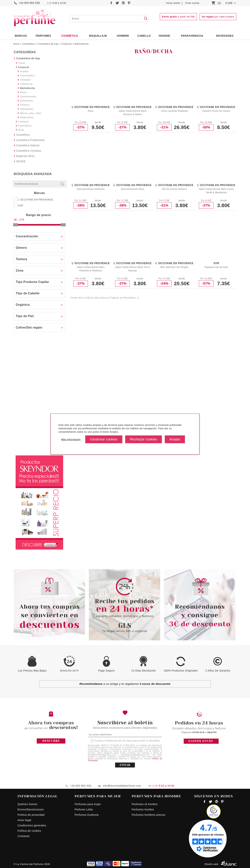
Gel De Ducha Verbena (174, 189)
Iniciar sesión (173, 3)
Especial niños (25, 156)
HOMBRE (123, 36)
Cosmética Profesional (30, 140)
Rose (91, 111)
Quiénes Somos (27, 804)
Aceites (24, 71)
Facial (22, 63)
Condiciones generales (32, 825)
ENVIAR (125, 765)
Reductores (27, 117)
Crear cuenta (192, 3)
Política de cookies (29, 831)
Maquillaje (98, 36)
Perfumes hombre (143, 809)
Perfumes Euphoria (87, 815)
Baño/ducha (82, 44)
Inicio (16, 44)
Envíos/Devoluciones (31, 809)
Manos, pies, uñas (31, 113)
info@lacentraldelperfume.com (122, 786)
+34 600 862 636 (29, 3)
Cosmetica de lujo (48, 44)
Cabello (144, 36)
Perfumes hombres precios (148, 815)
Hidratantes (27, 109)
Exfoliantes (26, 101)
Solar (21, 130)
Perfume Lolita (84, 809)
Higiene (164, 36)
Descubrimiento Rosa (132, 189)
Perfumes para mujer (88, 804)
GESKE (21, 161)
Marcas (21, 36)
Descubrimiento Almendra (91, 189)
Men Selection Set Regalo (174, 267)
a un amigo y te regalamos (125, 684)
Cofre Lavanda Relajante (174, 111)
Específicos (25, 126)
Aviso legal (24, 820)
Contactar (24, 836)
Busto (23, 92)
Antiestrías (26, 84)
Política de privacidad (31, 815)
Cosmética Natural (28, 145)
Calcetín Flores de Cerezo (216, 111)
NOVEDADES (225, 36)
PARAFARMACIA (192, 36)
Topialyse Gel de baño (216, 267)
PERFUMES (43, 36)
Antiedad (25, 80)
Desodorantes (28, 96)
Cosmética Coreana (29, 151)
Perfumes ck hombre (145, 804)
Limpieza (23, 122)
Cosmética (70, 36)
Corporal (66, 44)
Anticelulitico (27, 76)
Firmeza (25, 105)
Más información (71, 439)
